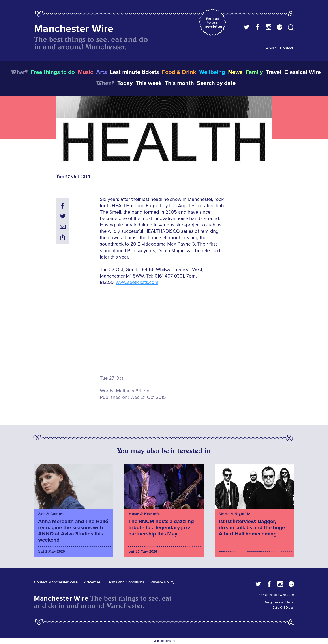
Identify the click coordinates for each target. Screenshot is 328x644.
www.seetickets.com (137, 282)
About (271, 48)
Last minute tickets (134, 72)
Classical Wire (303, 72)
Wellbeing (212, 72)
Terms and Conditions (125, 582)
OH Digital (287, 608)
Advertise (92, 582)
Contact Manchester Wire (56, 582)
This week (149, 83)
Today (125, 83)
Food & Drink (179, 72)
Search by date (216, 83)
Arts (101, 72)
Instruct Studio (284, 602)
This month (179, 83)
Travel (274, 72)
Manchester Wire (74, 29)
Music (85, 72)
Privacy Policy (162, 582)
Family (254, 72)
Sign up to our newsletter (213, 22)
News (235, 72)
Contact (287, 48)
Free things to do (53, 72)
